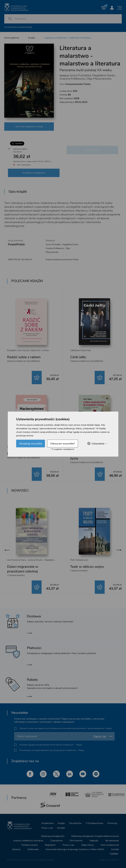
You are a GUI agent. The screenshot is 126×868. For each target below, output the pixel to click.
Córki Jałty (78, 357)
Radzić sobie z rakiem (24, 357)
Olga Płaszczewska (99, 79)
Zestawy (16, 849)
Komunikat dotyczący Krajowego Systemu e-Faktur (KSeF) (75, 849)
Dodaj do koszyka (92, 150)
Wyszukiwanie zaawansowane (18, 27)
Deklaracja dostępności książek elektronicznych (95, 836)
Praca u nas (47, 828)
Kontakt (61, 828)
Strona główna (12, 38)
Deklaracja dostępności (53, 836)
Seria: (75, 84)
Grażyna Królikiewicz (72, 79)
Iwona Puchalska (80, 75)
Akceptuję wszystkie (31, 443)
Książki (32, 38)
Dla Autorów (76, 841)
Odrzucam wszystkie (63, 443)
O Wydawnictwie (94, 823)
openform (114, 860)
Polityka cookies (30, 845)
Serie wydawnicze (110, 845)
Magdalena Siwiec (104, 75)
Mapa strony (88, 845)
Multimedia (33, 849)
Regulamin (50, 845)
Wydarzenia (47, 823)
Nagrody (94, 841)
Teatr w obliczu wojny (87, 567)
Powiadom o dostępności (34, 173)
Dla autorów (75, 823)
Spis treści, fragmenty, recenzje (29, 127)
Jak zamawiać (112, 841)
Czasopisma (56, 841)
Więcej (109, 728)
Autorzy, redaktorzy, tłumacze (28, 841)
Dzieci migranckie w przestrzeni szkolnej (23, 569)
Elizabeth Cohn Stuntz (18, 350)
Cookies (114, 854)
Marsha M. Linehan (40, 350)
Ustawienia (97, 444)
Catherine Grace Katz (81, 350)
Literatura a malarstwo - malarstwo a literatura (67, 38)
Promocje (112, 823)
